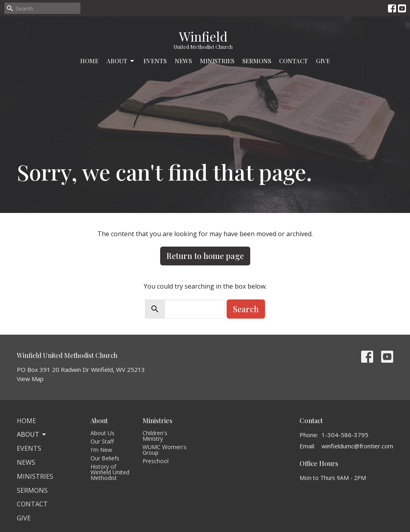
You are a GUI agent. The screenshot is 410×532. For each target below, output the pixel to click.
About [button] (32, 434)
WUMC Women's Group (165, 450)
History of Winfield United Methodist (110, 472)
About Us (102, 433)
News (183, 61)
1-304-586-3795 (345, 435)
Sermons (257, 61)
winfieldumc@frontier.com (357, 446)
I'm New (101, 450)
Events (155, 61)
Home (89, 61)
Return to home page (205, 256)
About (121, 61)
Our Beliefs (105, 458)
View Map (30, 379)
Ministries (217, 61)
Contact (293, 61)
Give (323, 61)
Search (246, 309)
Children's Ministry (155, 436)
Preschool (156, 461)
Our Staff (102, 441)
